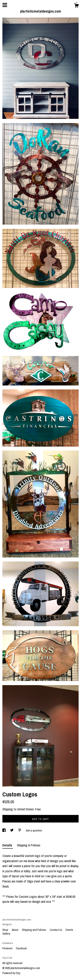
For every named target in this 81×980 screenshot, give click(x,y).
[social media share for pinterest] (20, 830)
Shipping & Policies (29, 845)
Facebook (21, 948)
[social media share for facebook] (4, 830)
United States (25, 809)
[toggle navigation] (5, 5)
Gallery (6, 934)
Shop (6, 930)
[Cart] (76, 6)
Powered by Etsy (11, 973)
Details (8, 845)
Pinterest (8, 948)
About (15, 930)
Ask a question (34, 830)
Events (69, 930)
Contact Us (56, 930)
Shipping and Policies (34, 930)
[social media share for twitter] (12, 830)
